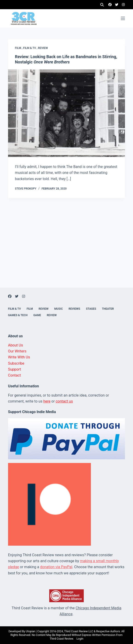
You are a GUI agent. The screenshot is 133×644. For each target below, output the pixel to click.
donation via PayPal (56, 567)
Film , (19, 48)
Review (43, 48)
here (47, 401)
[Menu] (123, 18)
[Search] (102, 5)
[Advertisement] (66, 255)
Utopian (30, 631)
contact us (64, 401)
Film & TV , (31, 48)
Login (80, 639)
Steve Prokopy (26, 189)
